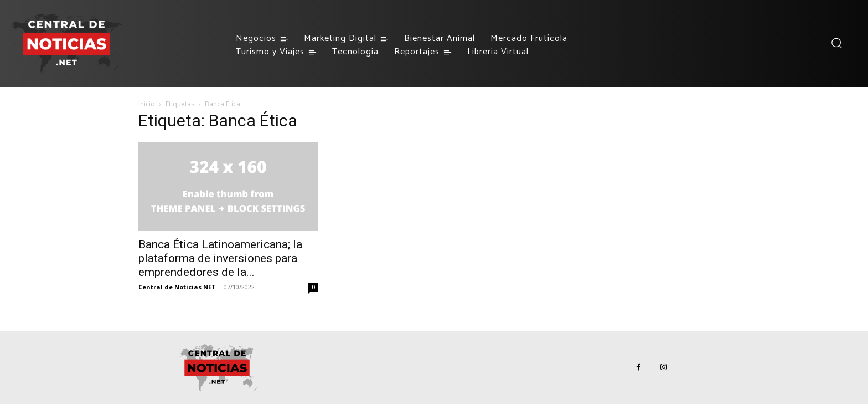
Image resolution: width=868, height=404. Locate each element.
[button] (836, 43)
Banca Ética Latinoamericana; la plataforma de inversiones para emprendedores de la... (220, 258)
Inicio (147, 104)
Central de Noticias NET (177, 287)
